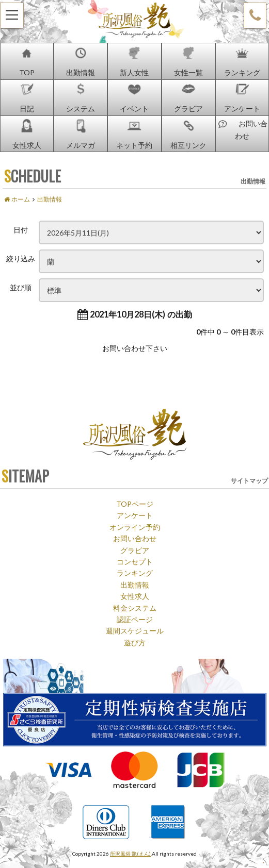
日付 (21, 229)
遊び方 (135, 642)
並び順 (21, 287)
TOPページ (135, 504)
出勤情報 (135, 585)
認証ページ (135, 619)
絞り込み (21, 258)
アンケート (135, 515)
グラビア (135, 550)
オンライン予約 (135, 527)
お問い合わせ (135, 538)
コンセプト (135, 561)
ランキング (135, 573)
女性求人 (135, 596)
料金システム (135, 608)
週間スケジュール (135, 630)
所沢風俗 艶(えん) (130, 853)
